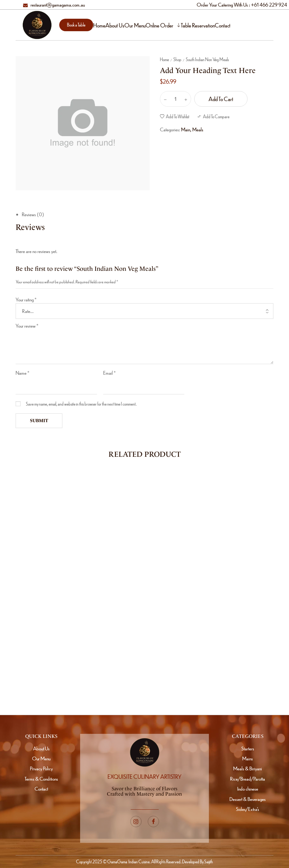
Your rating (26, 299)
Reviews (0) (33, 214)
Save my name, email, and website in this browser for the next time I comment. (81, 404)
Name (22, 373)
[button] (76, 25)
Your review (27, 326)
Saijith (208, 861)
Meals (198, 129)
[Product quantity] (176, 99)
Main (186, 129)
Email (109, 373)
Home (164, 59)
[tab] (148, 215)
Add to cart (221, 99)
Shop (177, 59)
